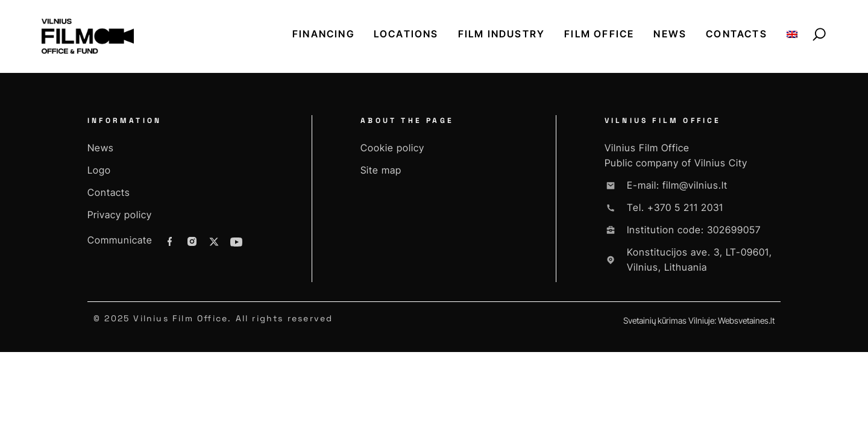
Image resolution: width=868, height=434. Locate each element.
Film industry (502, 34)
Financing (323, 34)
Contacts (737, 34)
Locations (406, 34)
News (670, 34)
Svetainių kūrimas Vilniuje (669, 320)
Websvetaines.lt (746, 320)
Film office (599, 34)
